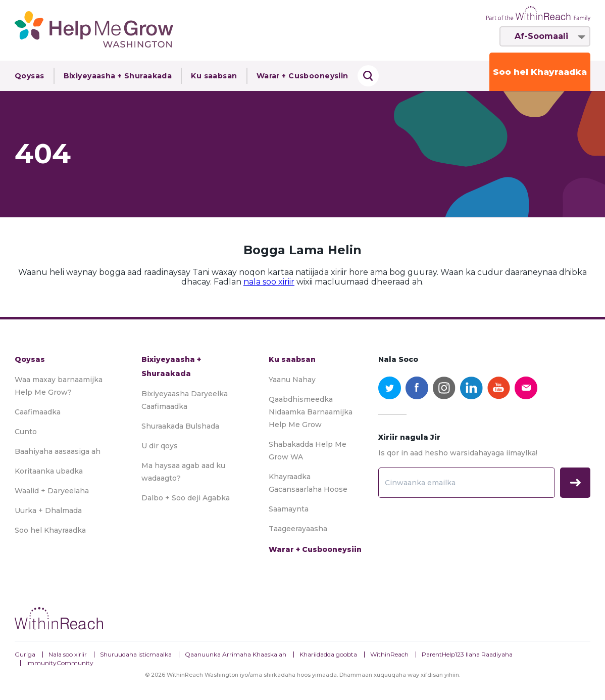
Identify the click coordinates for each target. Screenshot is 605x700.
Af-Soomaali (541, 36)
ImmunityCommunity (60, 663)
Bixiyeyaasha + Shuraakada (118, 76)
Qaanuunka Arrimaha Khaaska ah (236, 654)
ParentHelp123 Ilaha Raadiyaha (467, 654)
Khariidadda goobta (328, 654)
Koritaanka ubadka (49, 471)
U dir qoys (160, 446)
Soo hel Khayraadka (540, 72)
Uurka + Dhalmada (48, 510)
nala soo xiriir (269, 282)
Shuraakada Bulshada (180, 426)
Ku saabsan (214, 76)
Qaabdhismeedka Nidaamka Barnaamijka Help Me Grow (311, 412)
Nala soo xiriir (68, 654)
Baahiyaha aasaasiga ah (58, 451)
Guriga (25, 654)
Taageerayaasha (298, 529)
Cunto (26, 432)
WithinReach (389, 654)
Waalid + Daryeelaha (52, 491)
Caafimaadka (38, 412)
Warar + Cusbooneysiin (302, 76)
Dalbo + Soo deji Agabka (186, 498)
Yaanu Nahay (292, 380)
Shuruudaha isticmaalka (136, 654)
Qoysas (30, 76)
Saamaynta (289, 509)
